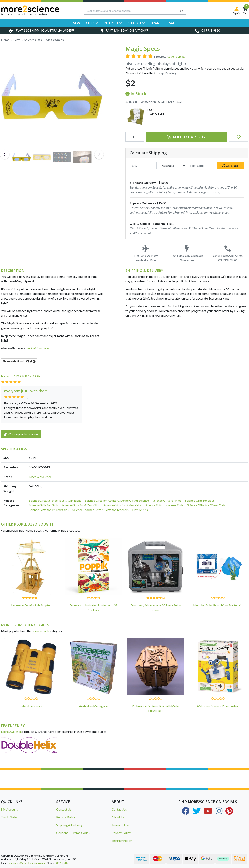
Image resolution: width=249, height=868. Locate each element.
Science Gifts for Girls (43, 505)
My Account (9, 809)
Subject (136, 23)
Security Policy (122, 840)
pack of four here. (38, 348)
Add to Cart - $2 (187, 137)
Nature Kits (140, 510)
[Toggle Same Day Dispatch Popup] (125, 30)
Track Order (9, 817)
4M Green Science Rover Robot (218, 706)
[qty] (143, 166)
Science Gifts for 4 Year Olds (81, 505)
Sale (173, 23)
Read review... (177, 56)
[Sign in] (237, 11)
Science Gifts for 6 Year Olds (164, 505)
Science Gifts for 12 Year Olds (49, 510)
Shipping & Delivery (69, 825)
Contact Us (64, 809)
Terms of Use (121, 825)
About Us (118, 817)
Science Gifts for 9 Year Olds (206, 505)
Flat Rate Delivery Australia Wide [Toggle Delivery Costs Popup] (146, 254)
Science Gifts (41, 631)
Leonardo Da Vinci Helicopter (31, 605)
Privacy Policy (121, 833)
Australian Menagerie (93, 706)
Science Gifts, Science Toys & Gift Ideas (55, 500)
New (76, 23)
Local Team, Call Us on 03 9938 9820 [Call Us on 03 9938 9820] (228, 254)
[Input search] (131, 11)
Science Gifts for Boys (200, 500)
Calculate (230, 165)
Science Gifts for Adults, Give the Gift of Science (117, 500)
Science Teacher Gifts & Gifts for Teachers (100, 510)
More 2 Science (11, 732)
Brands (157, 23)
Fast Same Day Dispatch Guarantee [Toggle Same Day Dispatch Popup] (187, 254)
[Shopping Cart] (245, 11)
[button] (239, 137)
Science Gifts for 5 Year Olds (123, 505)
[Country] (172, 166)
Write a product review (21, 434)
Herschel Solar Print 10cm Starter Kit (218, 605)
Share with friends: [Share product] (19, 361)
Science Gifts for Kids (167, 500)
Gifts (92, 23)
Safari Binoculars (31, 706)
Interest (113, 23)
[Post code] (201, 166)
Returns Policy (66, 817)
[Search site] (182, 11)
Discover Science (40, 477)
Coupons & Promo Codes (73, 833)
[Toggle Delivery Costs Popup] (42, 30)
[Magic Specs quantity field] (135, 137)
